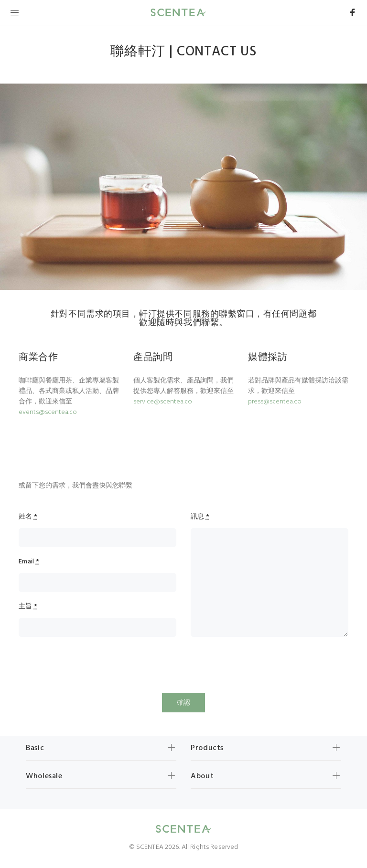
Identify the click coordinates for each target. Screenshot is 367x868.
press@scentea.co (275, 402)
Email (29, 562)
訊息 (200, 517)
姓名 (28, 517)
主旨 (28, 607)
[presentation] (91, 665)
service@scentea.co (163, 402)
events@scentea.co (48, 412)
